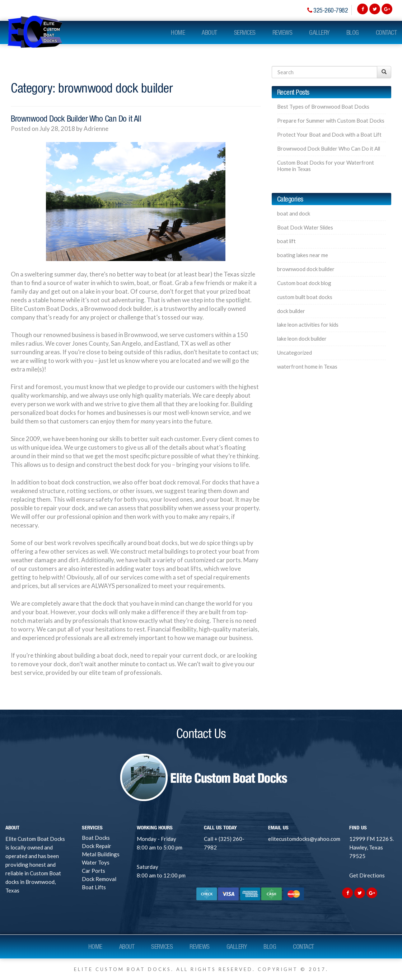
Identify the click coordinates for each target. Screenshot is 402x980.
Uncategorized (295, 353)
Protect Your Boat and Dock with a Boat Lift (329, 135)
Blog (353, 32)
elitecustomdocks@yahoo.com (304, 839)
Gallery (319, 32)
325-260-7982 (331, 10)
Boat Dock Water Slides (305, 228)
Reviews (282, 32)
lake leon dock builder (302, 339)
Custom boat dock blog (304, 283)
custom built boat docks (305, 297)
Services (245, 32)
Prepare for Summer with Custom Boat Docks (331, 121)
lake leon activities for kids (308, 325)
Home (178, 32)
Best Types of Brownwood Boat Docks (323, 107)
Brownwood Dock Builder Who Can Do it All (76, 119)
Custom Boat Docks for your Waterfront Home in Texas (326, 166)
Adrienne (96, 129)
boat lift (286, 241)
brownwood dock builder (306, 269)
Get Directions (367, 875)
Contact (386, 32)
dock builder (291, 311)
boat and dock (294, 214)
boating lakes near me (303, 255)
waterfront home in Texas (307, 367)
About (209, 32)
